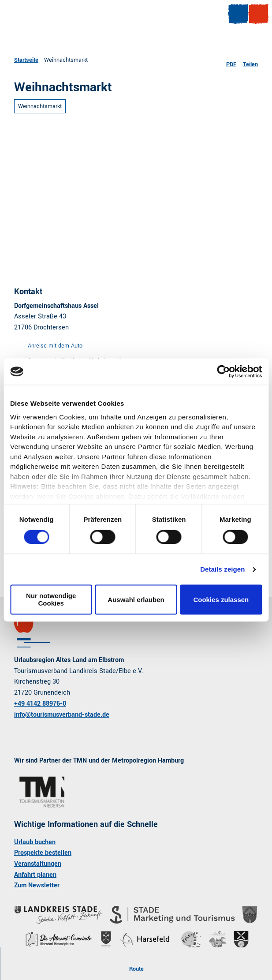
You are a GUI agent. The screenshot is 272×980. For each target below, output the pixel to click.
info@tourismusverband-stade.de (62, 714)
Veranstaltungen (38, 864)
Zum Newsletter (37, 885)
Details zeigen (222, 569)
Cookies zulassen (221, 600)
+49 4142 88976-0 (40, 704)
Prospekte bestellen (43, 853)
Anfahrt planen (35, 875)
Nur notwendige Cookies (51, 600)
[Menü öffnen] (238, 14)
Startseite (26, 60)
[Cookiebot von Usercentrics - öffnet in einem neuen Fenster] (223, 371)
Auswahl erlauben (136, 600)
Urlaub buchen (35, 842)
